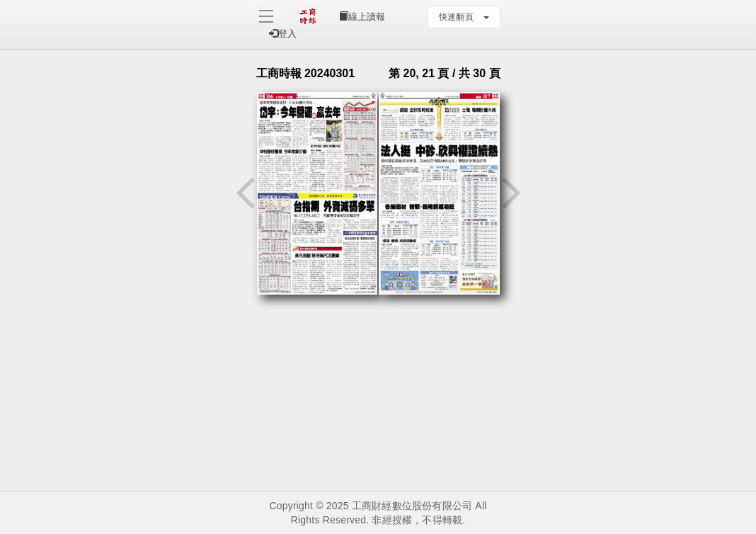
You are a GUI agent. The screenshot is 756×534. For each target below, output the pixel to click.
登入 (283, 34)
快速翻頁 (464, 17)
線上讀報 (362, 17)
